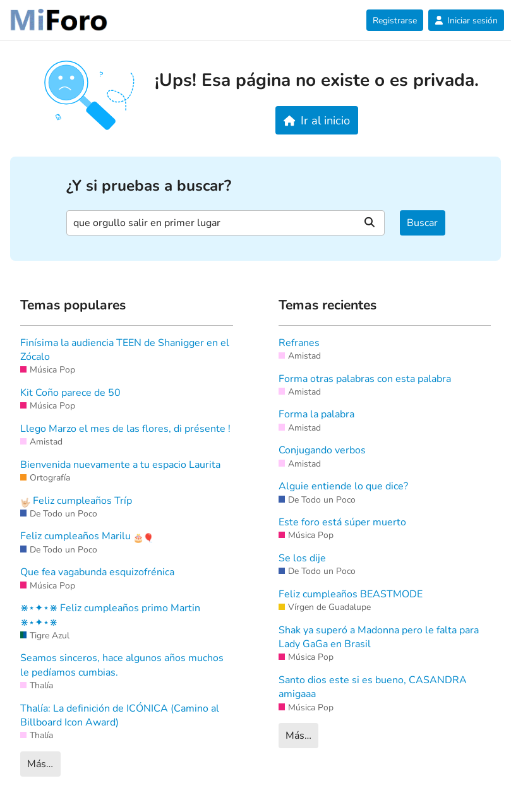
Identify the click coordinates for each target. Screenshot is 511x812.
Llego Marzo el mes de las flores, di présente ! (125, 429)
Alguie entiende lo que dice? (343, 486)
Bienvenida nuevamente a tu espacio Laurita (120, 465)
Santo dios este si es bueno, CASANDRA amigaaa (373, 687)
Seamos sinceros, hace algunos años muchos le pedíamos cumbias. (122, 665)
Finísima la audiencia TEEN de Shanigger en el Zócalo (125, 350)
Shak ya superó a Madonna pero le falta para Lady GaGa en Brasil (379, 637)
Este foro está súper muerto (342, 522)
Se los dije (302, 558)
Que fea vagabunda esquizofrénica (97, 572)
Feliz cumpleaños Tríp (76, 501)
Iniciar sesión (466, 21)
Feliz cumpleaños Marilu (87, 536)
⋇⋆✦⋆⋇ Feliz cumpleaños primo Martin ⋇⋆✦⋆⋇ (110, 615)
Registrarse (395, 21)
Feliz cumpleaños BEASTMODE (351, 594)
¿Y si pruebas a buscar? (149, 186)
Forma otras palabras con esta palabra (365, 379)
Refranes (299, 343)
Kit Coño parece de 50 (70, 393)
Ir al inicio (317, 120)
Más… (40, 764)
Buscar (422, 223)
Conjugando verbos (322, 450)
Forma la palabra (316, 414)
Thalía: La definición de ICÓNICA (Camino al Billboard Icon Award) (120, 715)
